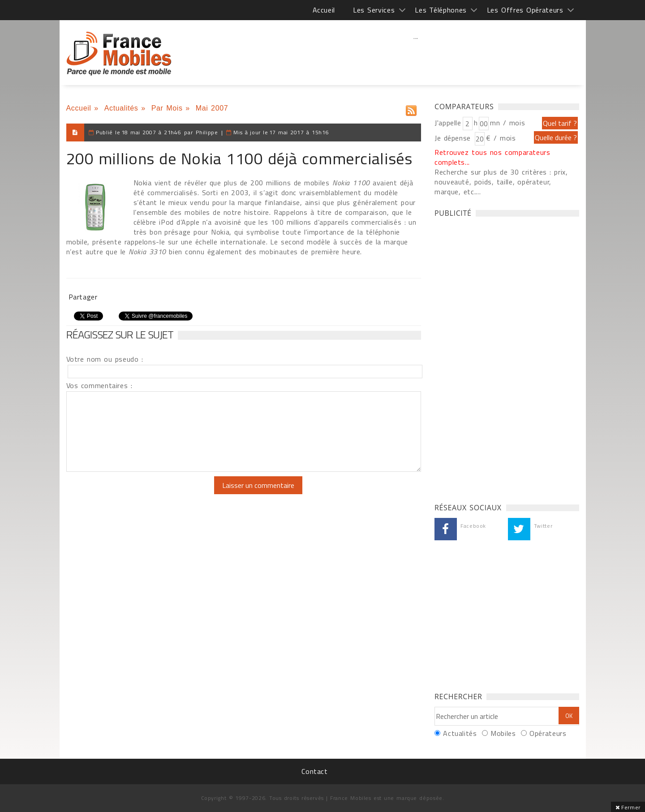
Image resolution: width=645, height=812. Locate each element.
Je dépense (454, 138)
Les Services (374, 10)
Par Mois (167, 108)
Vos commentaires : (99, 385)
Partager (83, 297)
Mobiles (503, 733)
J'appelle (448, 123)
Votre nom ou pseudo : (105, 359)
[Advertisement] (416, 56)
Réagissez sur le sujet (120, 334)
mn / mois (507, 123)
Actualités (121, 108)
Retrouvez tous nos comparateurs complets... (492, 157)
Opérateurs (548, 733)
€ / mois (501, 138)
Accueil (324, 10)
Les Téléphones (441, 10)
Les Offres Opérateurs (525, 10)
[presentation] (141, 494)
